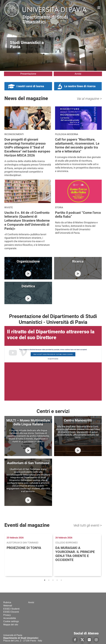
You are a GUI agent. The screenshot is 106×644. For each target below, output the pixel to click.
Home (99, 7)
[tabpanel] (29, 555)
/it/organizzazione (28, 274)
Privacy (7, 615)
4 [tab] (57, 580)
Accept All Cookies (53, 359)
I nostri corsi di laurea (30, 86)
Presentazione (28, 74)
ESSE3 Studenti (11, 609)
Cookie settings (11, 621)
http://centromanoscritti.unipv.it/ (78, 450)
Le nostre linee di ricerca (80, 86)
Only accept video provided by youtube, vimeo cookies (53, 354)
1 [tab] (45, 580)
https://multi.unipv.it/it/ (28, 450)
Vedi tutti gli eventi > (88, 525)
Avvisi (78, 74)
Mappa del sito (11, 625)
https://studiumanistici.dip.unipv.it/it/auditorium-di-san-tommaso (28, 500)
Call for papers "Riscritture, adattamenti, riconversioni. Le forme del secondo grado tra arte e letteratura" (77, 145)
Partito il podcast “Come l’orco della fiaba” (78, 215)
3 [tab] (53, 580)
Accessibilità (10, 618)
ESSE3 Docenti (11, 612)
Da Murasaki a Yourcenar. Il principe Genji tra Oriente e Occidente (75, 554)
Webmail (8, 606)
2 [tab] (49, 580)
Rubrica (7, 602)
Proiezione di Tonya (24, 548)
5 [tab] (61, 580)
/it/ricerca (78, 274)
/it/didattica (28, 298)
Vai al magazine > (89, 99)
